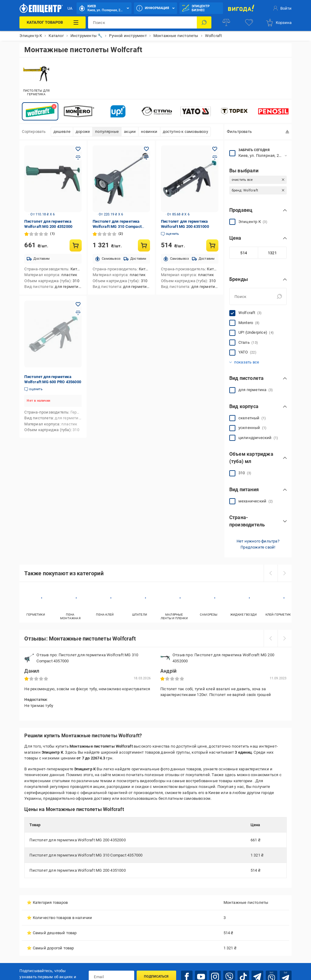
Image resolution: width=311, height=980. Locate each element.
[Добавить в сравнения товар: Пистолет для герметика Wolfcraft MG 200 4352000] (78, 157)
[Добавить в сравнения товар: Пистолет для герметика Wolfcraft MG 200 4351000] (215, 157)
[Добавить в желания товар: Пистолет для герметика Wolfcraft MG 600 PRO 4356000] (78, 304)
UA (70, 8)
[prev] (271, 573)
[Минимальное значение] (244, 253)
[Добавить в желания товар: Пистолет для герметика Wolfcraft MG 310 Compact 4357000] (146, 149)
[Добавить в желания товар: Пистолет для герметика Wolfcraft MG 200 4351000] (215, 149)
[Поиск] (204, 22)
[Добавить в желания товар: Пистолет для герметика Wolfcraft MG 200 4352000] (78, 149)
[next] (285, 573)
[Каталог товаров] (53, 22)
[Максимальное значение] (272, 253)
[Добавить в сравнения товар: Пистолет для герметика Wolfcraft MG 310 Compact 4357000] (146, 157)
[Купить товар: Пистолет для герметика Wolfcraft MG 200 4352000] (76, 245)
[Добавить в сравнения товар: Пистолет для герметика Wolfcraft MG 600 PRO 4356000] (78, 313)
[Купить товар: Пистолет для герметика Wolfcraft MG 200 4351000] (212, 245)
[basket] (279, 22)
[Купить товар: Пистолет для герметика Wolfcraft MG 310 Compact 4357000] (144, 245)
